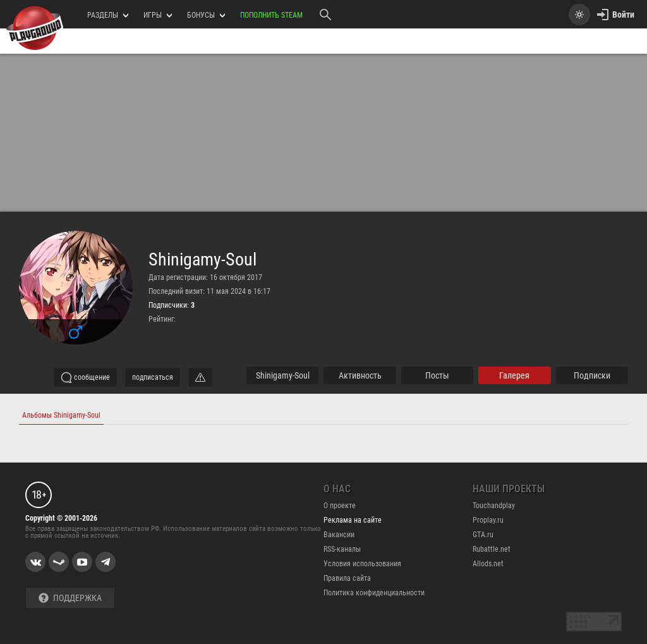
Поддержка (70, 598)
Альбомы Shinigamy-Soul (61, 415)
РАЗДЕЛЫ (108, 15)
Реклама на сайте (353, 520)
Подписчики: (172, 305)
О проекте (340, 506)
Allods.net (488, 564)
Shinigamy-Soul (203, 260)
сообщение (85, 377)
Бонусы (206, 15)
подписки (592, 375)
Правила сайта (347, 578)
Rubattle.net (492, 549)
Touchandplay (494, 506)
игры (158, 15)
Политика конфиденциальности (374, 593)
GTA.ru (483, 535)
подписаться (153, 377)
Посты (437, 375)
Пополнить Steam (271, 15)
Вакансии (339, 535)
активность (360, 375)
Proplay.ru (488, 520)
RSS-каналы (342, 549)
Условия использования (362, 564)
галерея (514, 375)
